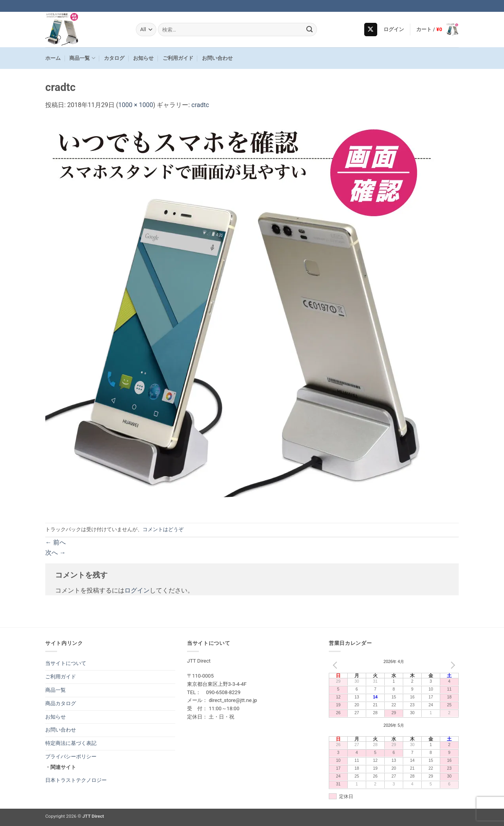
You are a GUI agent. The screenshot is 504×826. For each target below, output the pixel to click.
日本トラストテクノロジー (76, 780)
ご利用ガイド (178, 58)
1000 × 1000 (135, 105)
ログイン (137, 590)
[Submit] (310, 30)
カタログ (114, 58)
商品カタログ (61, 703)
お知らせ (143, 58)
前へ (56, 542)
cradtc (200, 105)
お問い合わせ (217, 58)
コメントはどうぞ (163, 529)
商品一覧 (82, 58)
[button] (394, 30)
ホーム (53, 58)
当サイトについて (66, 663)
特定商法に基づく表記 (71, 743)
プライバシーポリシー (71, 757)
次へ (56, 553)
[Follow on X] (371, 30)
